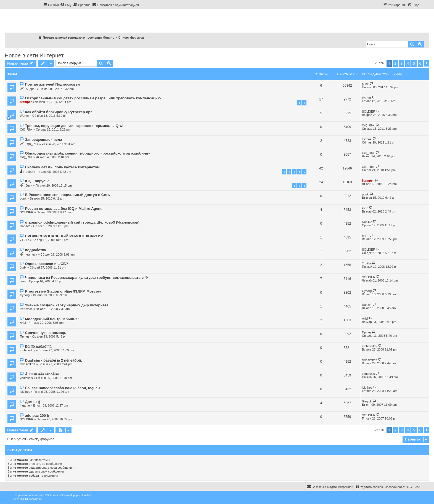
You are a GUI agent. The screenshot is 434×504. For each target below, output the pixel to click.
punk (365, 84)
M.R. (365, 236)
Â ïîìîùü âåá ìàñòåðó (42, 374)
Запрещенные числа (43, 140)
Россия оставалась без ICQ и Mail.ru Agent (63, 209)
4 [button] (408, 63)
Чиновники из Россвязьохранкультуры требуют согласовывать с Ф (86, 278)
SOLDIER (369, 112)
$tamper (26, 102)
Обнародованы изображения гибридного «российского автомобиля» (87, 153)
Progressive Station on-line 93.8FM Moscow (63, 291)
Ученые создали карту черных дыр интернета (67, 305)
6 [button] (420, 63)
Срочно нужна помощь (45, 333)
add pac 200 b (37, 416)
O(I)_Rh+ (26, 129)
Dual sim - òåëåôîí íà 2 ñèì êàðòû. (53, 360)
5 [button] (414, 63)
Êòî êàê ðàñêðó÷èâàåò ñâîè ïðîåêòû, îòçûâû (62, 388)
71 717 (25, 240)
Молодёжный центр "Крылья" (52, 319)
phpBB (43, 495)
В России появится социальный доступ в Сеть (67, 195)
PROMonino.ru (32, 499)
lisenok (367, 139)
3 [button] (402, 63)
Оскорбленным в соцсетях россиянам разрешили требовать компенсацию (93, 98)
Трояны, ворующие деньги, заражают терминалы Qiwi (74, 126)
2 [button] (395, 63)
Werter (366, 98)
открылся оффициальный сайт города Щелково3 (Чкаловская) (82, 222)
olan (23, 281)
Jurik (29, 185)
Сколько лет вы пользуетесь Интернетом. (63, 167)
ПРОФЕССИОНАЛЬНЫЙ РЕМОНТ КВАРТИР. (64, 236)
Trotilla (366, 263)
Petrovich (26, 309)
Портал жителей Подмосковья (52, 84)
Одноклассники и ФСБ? (46, 264)
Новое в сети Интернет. (35, 55)
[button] (427, 63)
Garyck (367, 401)
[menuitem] (66, 5)
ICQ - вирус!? (37, 181)
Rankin (367, 305)
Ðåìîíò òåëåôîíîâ (38, 347)
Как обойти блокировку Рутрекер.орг (58, 112)
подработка (35, 250)
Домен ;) (32, 402)
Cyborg (25, 295)
